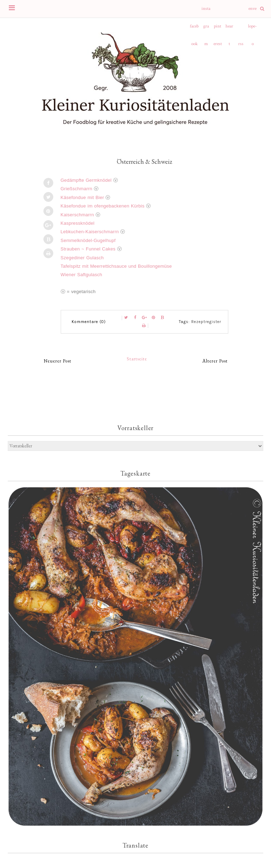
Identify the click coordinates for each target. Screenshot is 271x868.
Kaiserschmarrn (77, 215)
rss (241, 44)
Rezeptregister (206, 322)
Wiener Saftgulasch (82, 275)
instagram (206, 12)
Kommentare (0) (89, 322)
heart (229, 29)
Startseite (137, 359)
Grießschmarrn (77, 189)
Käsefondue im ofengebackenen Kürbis (103, 206)
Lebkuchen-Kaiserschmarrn (90, 232)
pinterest (218, 29)
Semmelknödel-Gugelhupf (88, 240)
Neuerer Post (58, 361)
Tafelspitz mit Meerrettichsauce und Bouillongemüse (116, 266)
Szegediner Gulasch (82, 258)
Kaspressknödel (78, 223)
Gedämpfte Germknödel (86, 180)
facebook (194, 29)
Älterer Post (215, 361)
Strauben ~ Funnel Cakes (88, 249)
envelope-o (252, 12)
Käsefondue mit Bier (82, 197)
